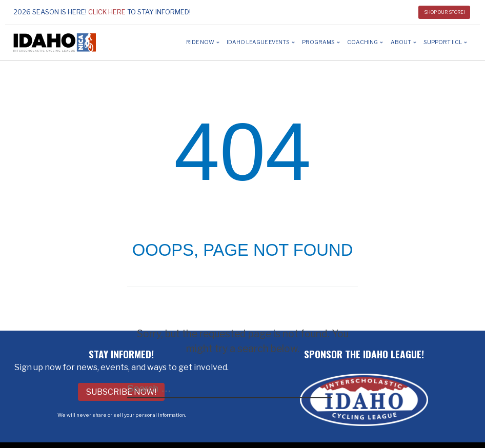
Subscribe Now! (121, 392)
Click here (107, 12)
